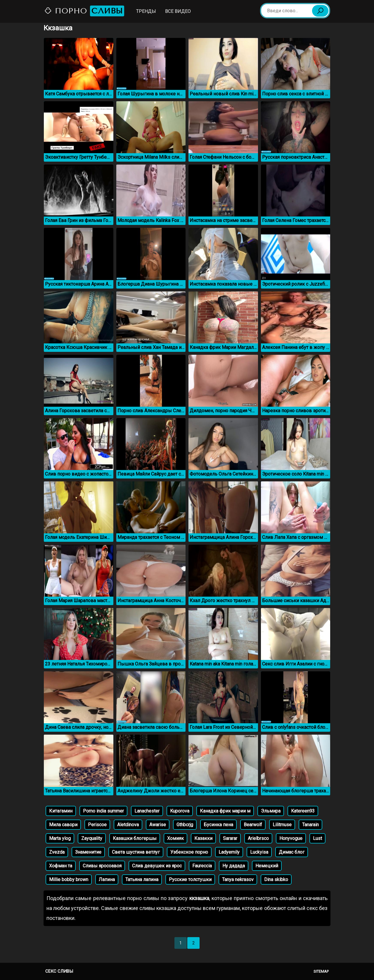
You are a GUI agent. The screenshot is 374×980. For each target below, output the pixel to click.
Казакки (203, 838)
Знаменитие (88, 852)
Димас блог (292, 852)
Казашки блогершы (135, 838)
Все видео (178, 11)
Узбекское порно (189, 852)
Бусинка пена (218, 825)
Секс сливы (59, 971)
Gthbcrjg (185, 825)
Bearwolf (253, 825)
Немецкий (267, 866)
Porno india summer (103, 811)
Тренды (146, 11)
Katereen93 (303, 811)
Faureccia (202, 866)
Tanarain (310, 825)
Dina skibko (276, 879)
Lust (317, 838)
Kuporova (180, 811)
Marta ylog (60, 838)
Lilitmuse (282, 825)
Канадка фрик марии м (225, 811)
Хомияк (175, 838)
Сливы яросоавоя (102, 866)
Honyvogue (291, 838)
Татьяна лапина (142, 879)
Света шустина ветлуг (136, 852)
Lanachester (147, 811)
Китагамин (61, 811)
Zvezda (57, 852)
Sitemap (321, 971)
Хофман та (61, 866)
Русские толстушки (190, 879)
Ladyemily (229, 852)
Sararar (230, 838)
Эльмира (271, 811)
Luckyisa (259, 852)
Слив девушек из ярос (157, 866)
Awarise (158, 825)
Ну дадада (234, 866)
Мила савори (63, 825)
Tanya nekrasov (238, 879)
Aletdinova (128, 825)
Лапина (107, 879)
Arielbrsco (258, 838)
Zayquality (92, 838)
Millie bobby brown (69, 879)
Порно (84, 11)
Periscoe (97, 825)
